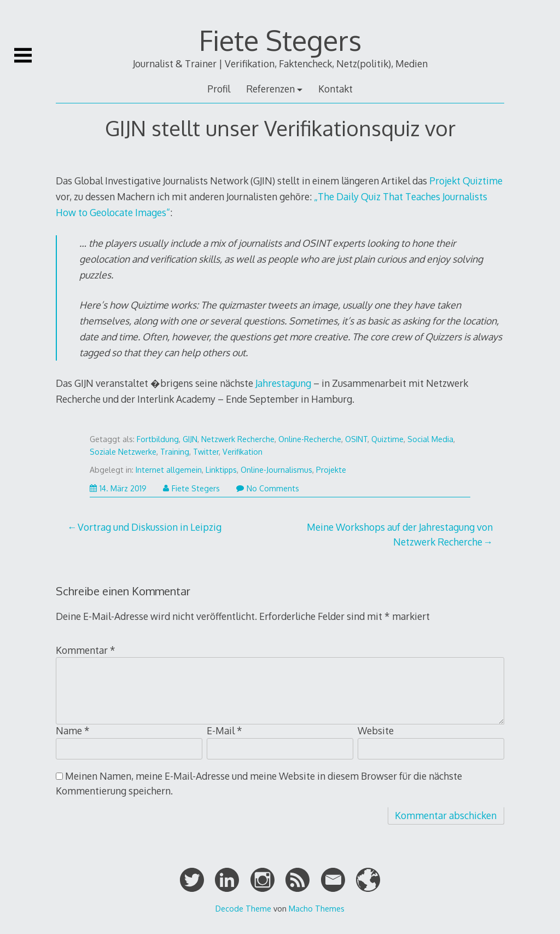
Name (73, 730)
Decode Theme (243, 908)
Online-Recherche (310, 439)
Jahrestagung (283, 383)
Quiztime (387, 439)
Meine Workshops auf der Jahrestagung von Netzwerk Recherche (400, 534)
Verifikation (243, 452)
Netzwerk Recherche (238, 439)
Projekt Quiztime (466, 181)
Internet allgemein (169, 470)
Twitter (206, 452)
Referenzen (270, 89)
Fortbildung (158, 439)
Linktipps (221, 470)
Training (175, 452)
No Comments (268, 488)
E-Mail (224, 730)
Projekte (331, 470)
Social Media (430, 439)
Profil (219, 89)
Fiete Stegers (280, 40)
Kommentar (86, 650)
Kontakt (336, 89)
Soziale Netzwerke (123, 452)
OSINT (356, 439)
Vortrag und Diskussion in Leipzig (150, 527)
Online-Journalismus (276, 470)
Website (376, 730)
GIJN (190, 439)
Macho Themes (317, 908)
